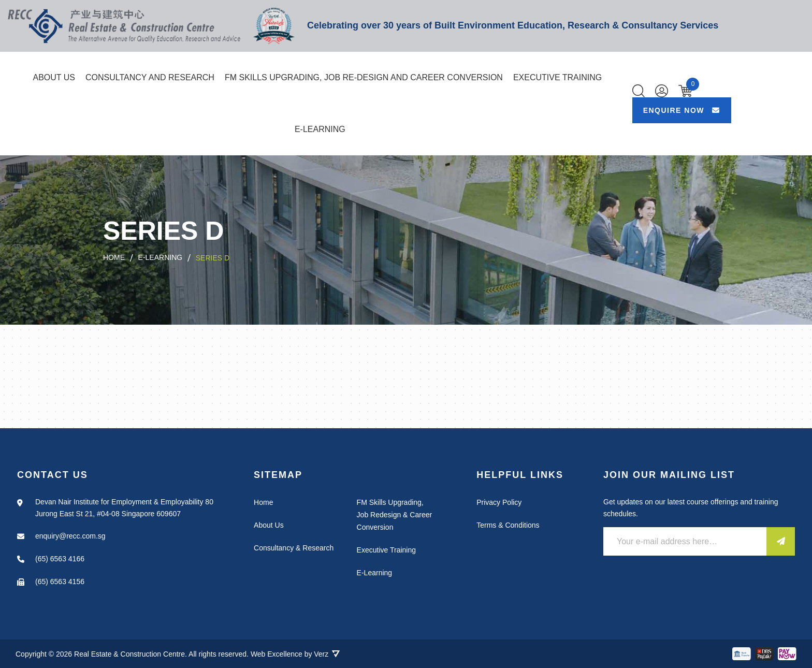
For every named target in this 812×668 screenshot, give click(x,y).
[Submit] (781, 541)
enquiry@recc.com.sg (70, 536)
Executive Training (557, 77)
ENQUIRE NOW (682, 110)
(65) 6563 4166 (60, 559)
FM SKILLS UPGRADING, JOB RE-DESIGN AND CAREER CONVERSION (364, 77)
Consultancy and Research (150, 77)
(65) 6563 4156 (60, 582)
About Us (54, 77)
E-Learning (320, 129)
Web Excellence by (295, 654)
